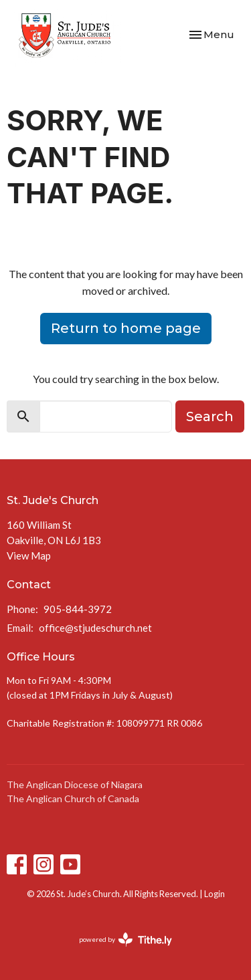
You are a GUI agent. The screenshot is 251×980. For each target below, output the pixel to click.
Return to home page (126, 328)
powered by (125, 940)
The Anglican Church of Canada (73, 799)
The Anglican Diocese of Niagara (75, 784)
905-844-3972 (78, 609)
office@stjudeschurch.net (95, 628)
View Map (29, 556)
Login (215, 894)
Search (210, 416)
